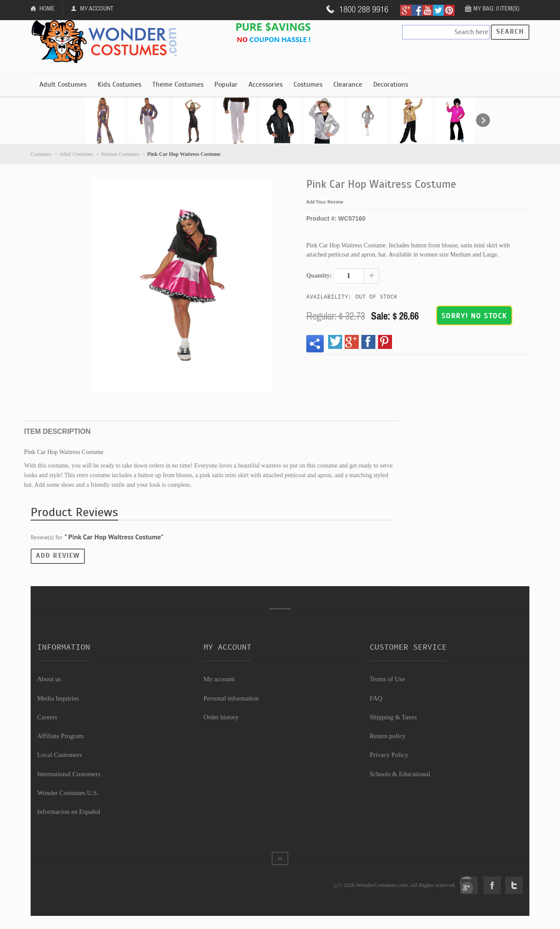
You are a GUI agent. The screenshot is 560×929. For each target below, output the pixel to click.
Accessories (266, 84)
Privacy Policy (389, 755)
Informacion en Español (69, 812)
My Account (97, 8)
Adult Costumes (63, 84)
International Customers (69, 774)
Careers (47, 717)
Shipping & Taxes (393, 717)
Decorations (391, 84)
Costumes (308, 84)
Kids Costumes (119, 84)
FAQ (376, 698)
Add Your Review (325, 202)
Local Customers (59, 755)
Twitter (514, 885)
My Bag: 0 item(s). (497, 8)
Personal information (231, 698)
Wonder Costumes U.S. (68, 793)
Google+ (469, 885)
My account (219, 679)
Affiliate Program (60, 736)
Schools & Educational (400, 774)
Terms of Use (387, 679)
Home (47, 8)
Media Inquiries (58, 698)
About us (49, 679)
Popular (226, 84)
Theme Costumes (178, 84)
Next (483, 120)
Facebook (492, 885)
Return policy (388, 736)
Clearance (348, 84)
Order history (221, 717)
